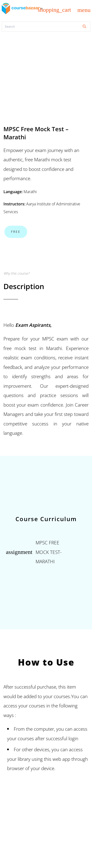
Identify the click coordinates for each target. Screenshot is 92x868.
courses (26, 738)
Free (16, 232)
